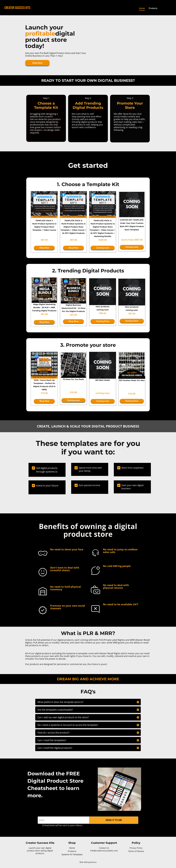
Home (142, 8)
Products (153, 8)
